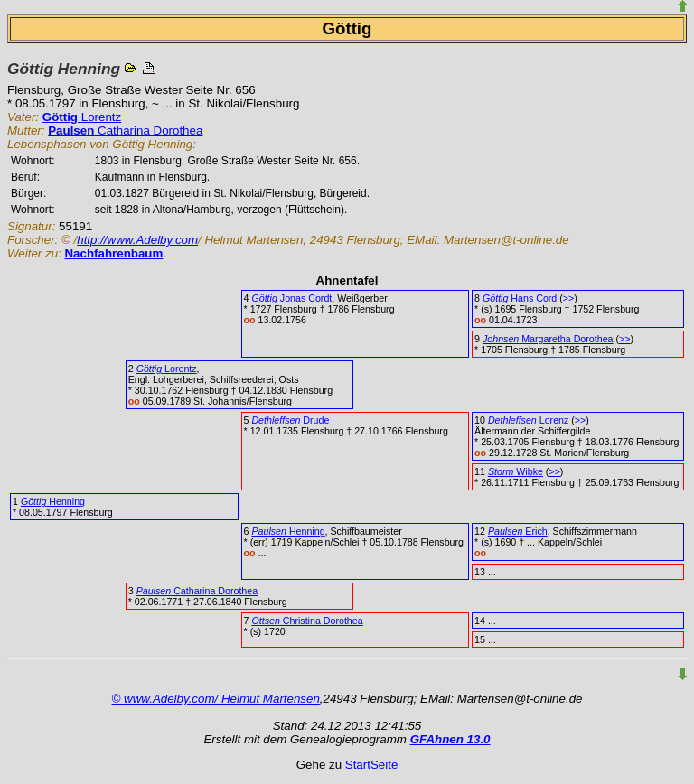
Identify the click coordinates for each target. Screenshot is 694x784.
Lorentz (82, 117)
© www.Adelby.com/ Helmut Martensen (216, 699)
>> (568, 298)
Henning (53, 501)
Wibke (516, 471)
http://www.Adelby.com (137, 240)
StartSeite (372, 765)
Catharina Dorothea (125, 131)
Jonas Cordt (291, 298)
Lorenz (528, 420)
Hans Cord (520, 298)
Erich (518, 531)
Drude (290, 420)
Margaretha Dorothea (548, 339)
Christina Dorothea (307, 621)
